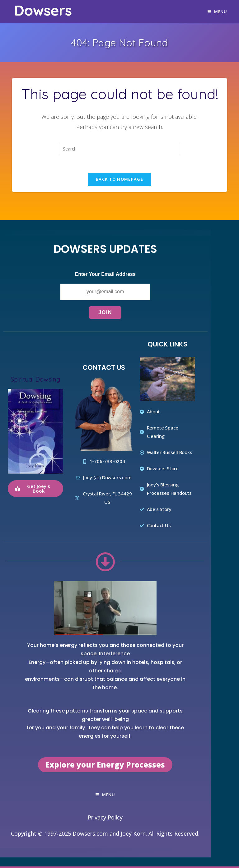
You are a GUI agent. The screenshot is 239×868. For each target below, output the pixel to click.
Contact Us (104, 369)
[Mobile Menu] (217, 12)
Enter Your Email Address (105, 275)
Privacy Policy (105, 819)
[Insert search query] (119, 149)
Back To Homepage (119, 180)
